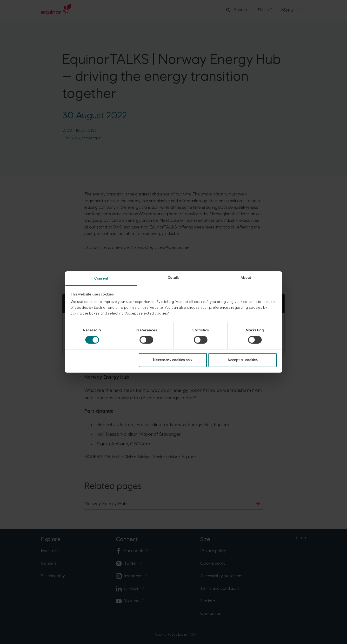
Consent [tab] (101, 278)
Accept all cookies (243, 360)
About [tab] (246, 278)
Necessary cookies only (173, 360)
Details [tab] (173, 278)
